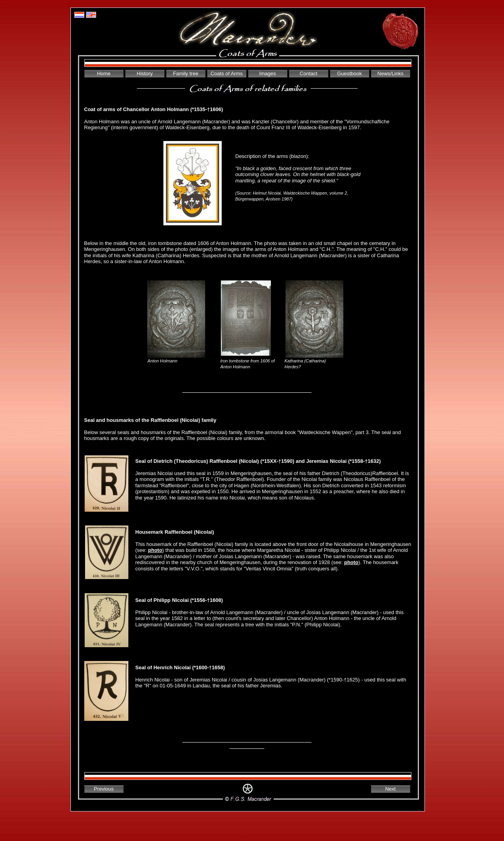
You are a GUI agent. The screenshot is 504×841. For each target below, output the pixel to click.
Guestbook (349, 73)
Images (268, 73)
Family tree (185, 73)
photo (155, 550)
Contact (309, 73)
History (145, 73)
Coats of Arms (227, 73)
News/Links (390, 73)
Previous (104, 789)
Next (390, 789)
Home (104, 73)
